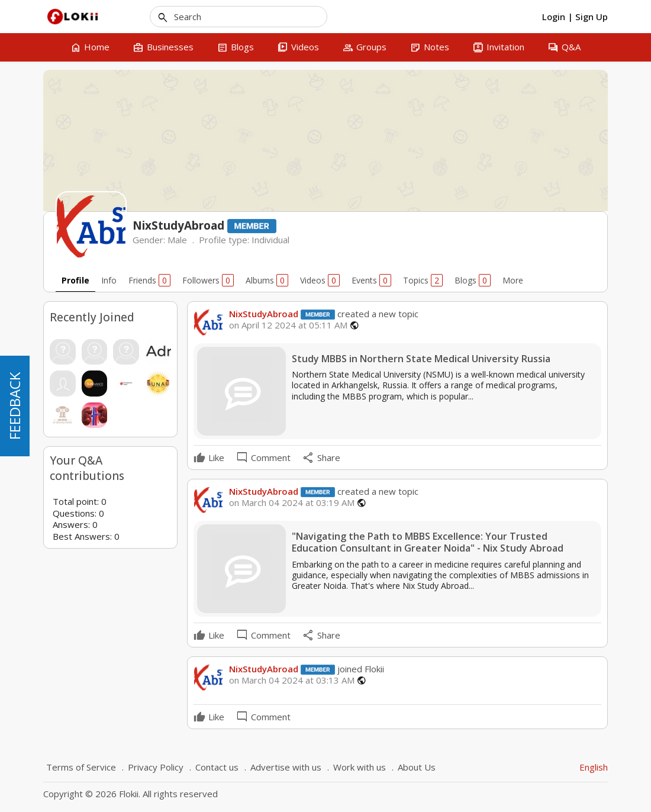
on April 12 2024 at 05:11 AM (288, 325)
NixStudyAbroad (264, 314)
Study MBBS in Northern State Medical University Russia (421, 359)
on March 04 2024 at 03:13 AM (292, 680)
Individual (270, 240)
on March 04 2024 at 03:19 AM (292, 503)
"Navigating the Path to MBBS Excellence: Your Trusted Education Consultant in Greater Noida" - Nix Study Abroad (428, 543)
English (594, 767)
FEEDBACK (14, 406)
